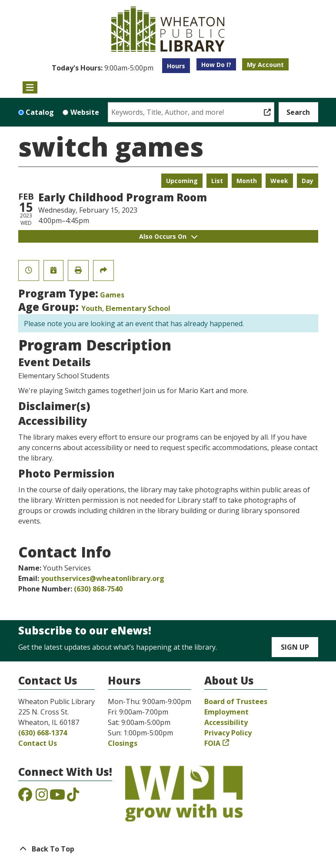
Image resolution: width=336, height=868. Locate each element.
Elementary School (138, 308)
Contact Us (38, 743)
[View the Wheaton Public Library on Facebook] (25, 797)
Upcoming (182, 181)
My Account (265, 65)
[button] (103, 68)
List (217, 181)
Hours (176, 66)
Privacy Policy (228, 733)
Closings (123, 743)
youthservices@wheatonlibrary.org (103, 578)
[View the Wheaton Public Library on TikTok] (73, 797)
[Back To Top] (168, 849)
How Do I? (216, 65)
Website (85, 112)
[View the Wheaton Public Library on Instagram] (42, 797)
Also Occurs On (168, 236)
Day (308, 181)
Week (279, 181)
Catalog (40, 112)
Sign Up (295, 647)
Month (247, 181)
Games (112, 295)
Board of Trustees (236, 701)
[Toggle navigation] (30, 87)
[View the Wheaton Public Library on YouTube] (57, 797)
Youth (92, 308)
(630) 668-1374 (43, 733)
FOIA (212, 743)
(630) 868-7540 (98, 589)
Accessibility (226, 722)
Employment (226, 712)
